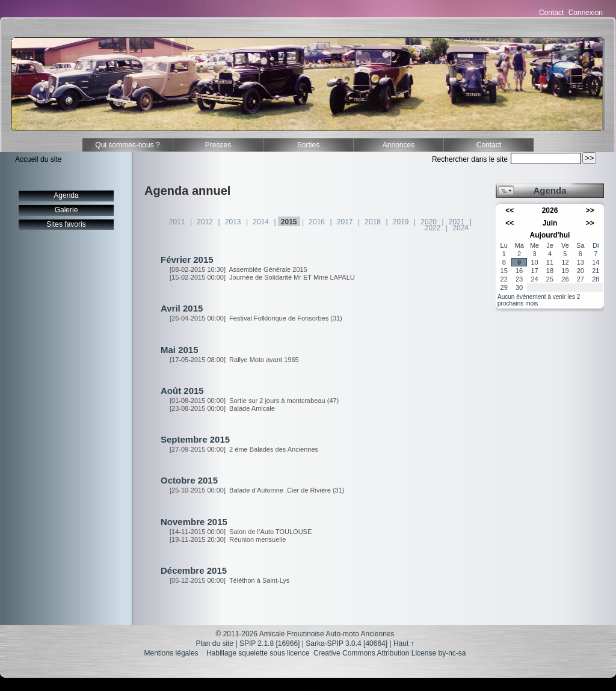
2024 (460, 228)
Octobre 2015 (189, 480)
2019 (401, 222)
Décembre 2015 (194, 570)
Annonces (399, 145)
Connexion (586, 13)
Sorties (308, 145)
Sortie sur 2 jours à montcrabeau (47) (254, 401)
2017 (345, 222)
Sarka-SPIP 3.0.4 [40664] (346, 643)
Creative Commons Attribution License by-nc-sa (390, 653)
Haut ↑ (404, 643)
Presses (218, 145)
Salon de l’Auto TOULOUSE (241, 532)
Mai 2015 (180, 350)
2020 (429, 222)
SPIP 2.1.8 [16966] (270, 643)
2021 (457, 222)
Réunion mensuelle (228, 539)
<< (510, 210)
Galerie (66, 210)
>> (590, 210)
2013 (233, 222)
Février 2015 (187, 260)
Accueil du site (38, 159)
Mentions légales (171, 653)
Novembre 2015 (194, 522)
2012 (205, 222)
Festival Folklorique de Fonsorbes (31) (256, 318)
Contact (551, 13)
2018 (373, 222)
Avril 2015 (182, 308)
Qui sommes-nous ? (127, 145)
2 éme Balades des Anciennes (244, 449)
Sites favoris (66, 224)
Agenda (66, 195)
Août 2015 (182, 391)
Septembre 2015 (195, 439)
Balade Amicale (222, 408)
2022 (433, 228)
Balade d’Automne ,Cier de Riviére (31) (257, 490)
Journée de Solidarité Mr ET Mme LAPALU (262, 277)
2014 (261, 222)
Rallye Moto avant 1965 (234, 360)
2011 (177, 222)
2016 (317, 222)
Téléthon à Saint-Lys (229, 580)
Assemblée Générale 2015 (239, 269)
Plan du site (214, 643)
